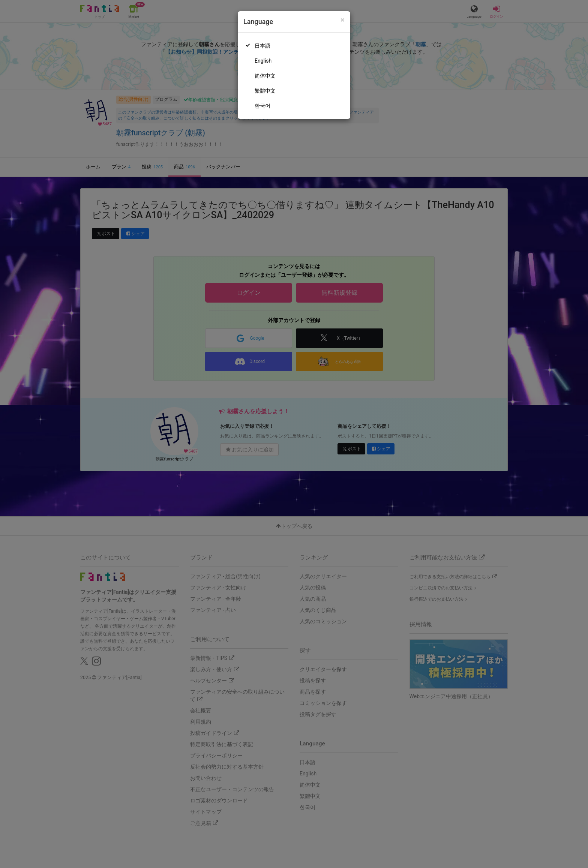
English (263, 61)
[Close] (343, 20)
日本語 (262, 46)
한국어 (262, 106)
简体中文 (265, 76)
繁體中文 (265, 91)
